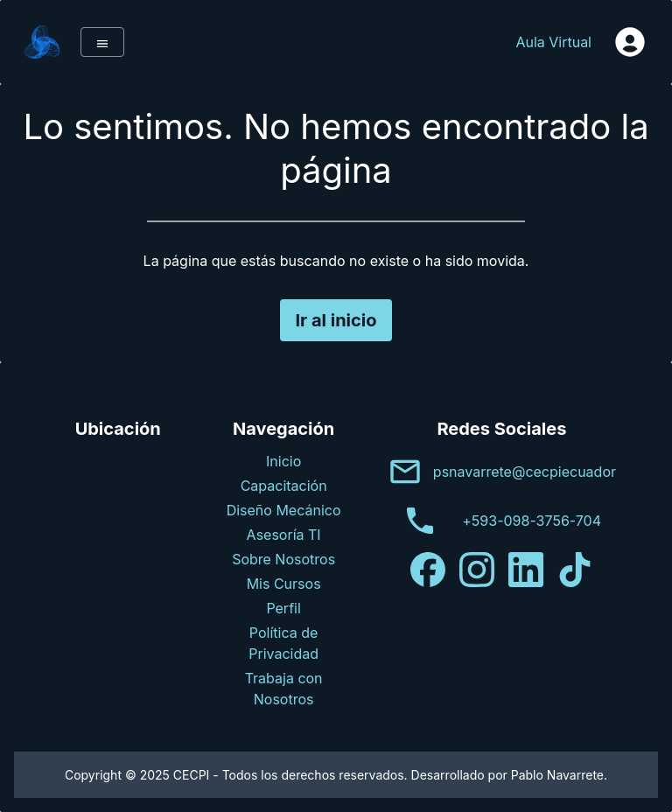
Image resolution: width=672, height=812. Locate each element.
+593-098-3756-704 (532, 521)
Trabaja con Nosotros (284, 689)
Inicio (283, 461)
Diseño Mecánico (284, 510)
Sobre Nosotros (283, 559)
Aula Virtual (553, 42)
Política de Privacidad (283, 643)
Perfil (283, 608)
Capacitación (284, 486)
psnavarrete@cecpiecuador (525, 472)
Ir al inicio (336, 320)
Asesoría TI (284, 535)
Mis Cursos (284, 584)
